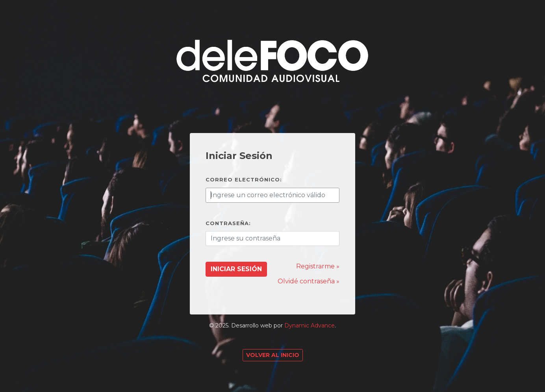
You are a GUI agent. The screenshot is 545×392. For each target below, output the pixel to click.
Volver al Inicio (273, 355)
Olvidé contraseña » (309, 281)
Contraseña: (228, 223)
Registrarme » (318, 266)
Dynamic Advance (310, 325)
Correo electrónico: (244, 179)
